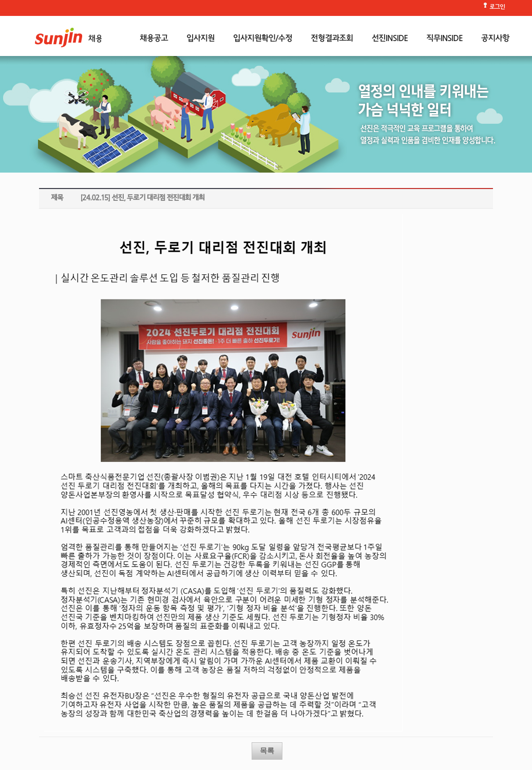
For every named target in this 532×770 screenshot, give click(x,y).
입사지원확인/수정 (263, 39)
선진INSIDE (389, 39)
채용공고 (154, 39)
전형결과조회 (332, 39)
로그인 (497, 7)
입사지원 (201, 39)
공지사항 (495, 39)
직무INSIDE (444, 39)
